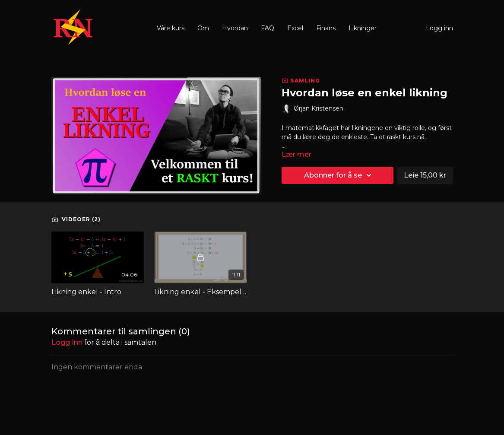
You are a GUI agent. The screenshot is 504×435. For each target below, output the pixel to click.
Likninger (363, 28)
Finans (326, 28)
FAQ (268, 28)
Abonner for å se (339, 175)
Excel (295, 28)
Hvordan (235, 28)
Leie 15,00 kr (425, 175)
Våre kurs (171, 28)
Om (203, 28)
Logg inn (439, 28)
